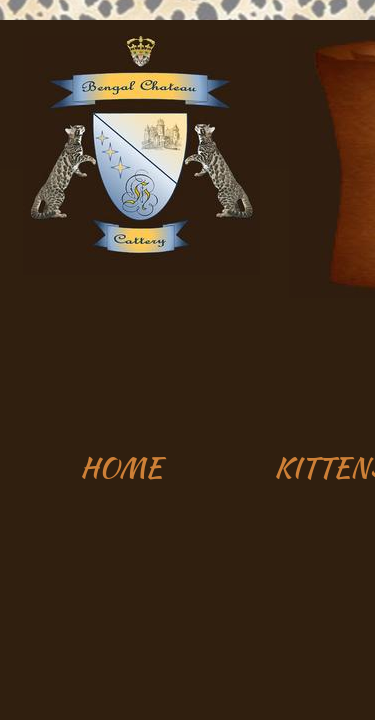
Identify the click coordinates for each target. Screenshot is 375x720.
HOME (121, 467)
